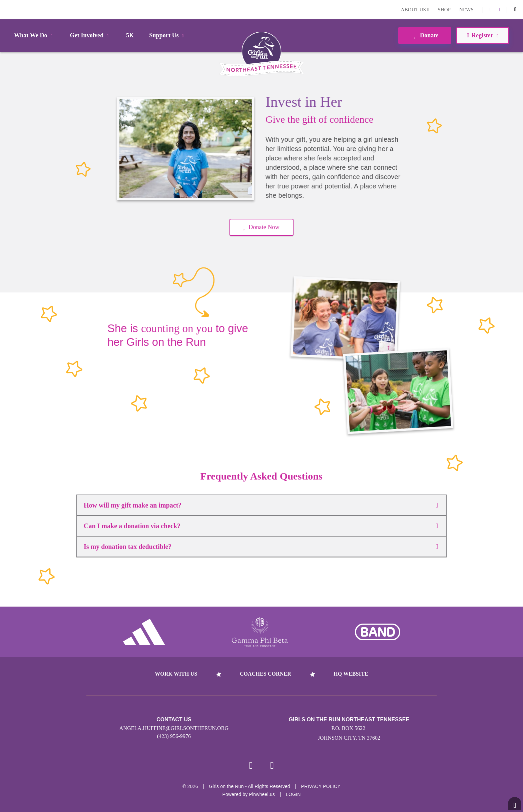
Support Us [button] (167, 35)
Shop (444, 10)
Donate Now (261, 227)
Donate (424, 35)
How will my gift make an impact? (261, 505)
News (466, 10)
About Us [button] (415, 10)
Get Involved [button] (91, 35)
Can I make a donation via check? (261, 526)
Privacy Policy (321, 787)
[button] (515, 10)
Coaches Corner (266, 674)
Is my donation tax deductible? (261, 547)
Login (6, 10)
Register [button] (482, 35)
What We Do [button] (34, 35)
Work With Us (176, 674)
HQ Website (351, 674)
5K (130, 35)
